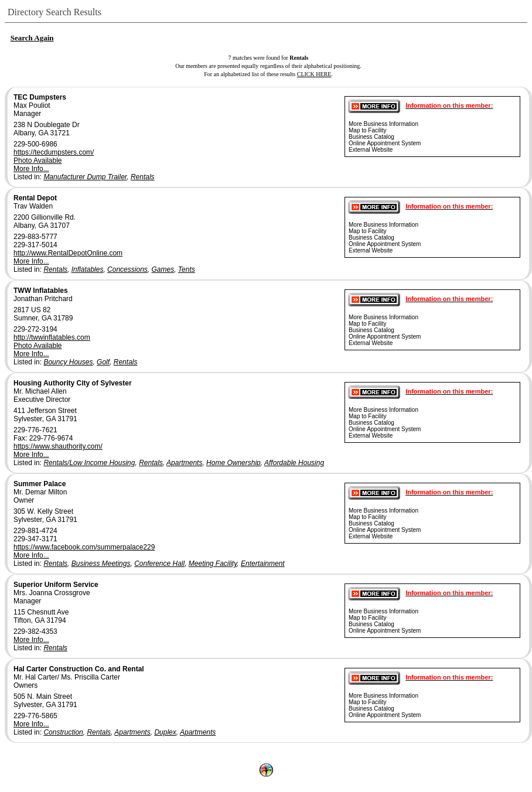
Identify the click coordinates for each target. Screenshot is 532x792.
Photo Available (38, 161)
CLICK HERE (314, 74)
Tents (187, 269)
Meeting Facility (213, 564)
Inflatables (88, 269)
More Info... (31, 169)
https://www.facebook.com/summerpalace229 (84, 547)
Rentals (143, 177)
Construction (63, 732)
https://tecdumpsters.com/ (54, 152)
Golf (103, 362)
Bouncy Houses (68, 362)
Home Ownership (233, 463)
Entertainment (263, 564)
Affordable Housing (294, 463)
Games (163, 269)
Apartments (184, 463)
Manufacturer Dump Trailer (85, 177)
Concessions (127, 269)
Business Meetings (101, 564)
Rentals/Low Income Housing (89, 463)
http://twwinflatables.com (52, 337)
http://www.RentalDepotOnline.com (68, 253)
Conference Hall (159, 564)
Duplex (165, 732)
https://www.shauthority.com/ (58, 446)
